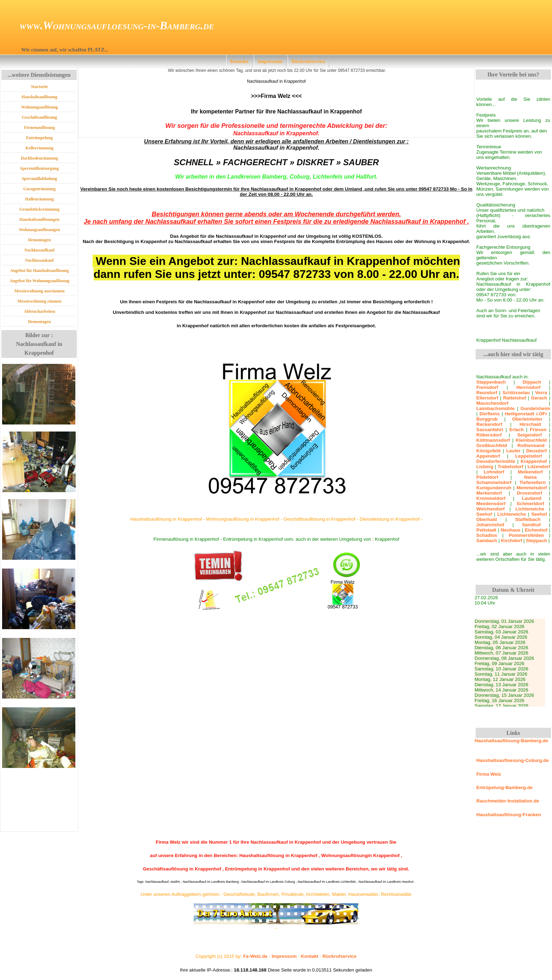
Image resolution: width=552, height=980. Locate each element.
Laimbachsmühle (495, 408)
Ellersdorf (487, 398)
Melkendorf (530, 472)
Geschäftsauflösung (39, 117)
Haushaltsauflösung (39, 97)
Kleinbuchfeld (531, 440)
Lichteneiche (530, 509)
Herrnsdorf (529, 387)
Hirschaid (530, 424)
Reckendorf (489, 424)
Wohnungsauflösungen (40, 230)
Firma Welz (489, 774)
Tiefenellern (532, 482)
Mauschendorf (492, 403)
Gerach (539, 398)
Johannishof (490, 525)
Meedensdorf (491, 504)
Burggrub (487, 419)
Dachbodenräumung (39, 158)
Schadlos (487, 535)
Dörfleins (490, 414)
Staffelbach (528, 519)
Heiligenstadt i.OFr (526, 414)
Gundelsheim (535, 408)
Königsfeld (488, 451)
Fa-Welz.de (255, 956)
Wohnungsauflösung (40, 107)
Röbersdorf (489, 435)
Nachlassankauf (39, 260)
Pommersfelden (526, 535)
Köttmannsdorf (493, 440)
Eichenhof (536, 530)
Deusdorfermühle (496, 461)
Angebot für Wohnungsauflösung (39, 281)
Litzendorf (539, 467)
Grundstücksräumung (39, 209)
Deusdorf (537, 451)
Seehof (484, 514)
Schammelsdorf (494, 482)
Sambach (487, 541)
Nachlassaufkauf (39, 250)
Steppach (537, 541)
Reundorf (487, 393)
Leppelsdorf (528, 456)
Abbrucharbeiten (40, 311)
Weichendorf (490, 509)
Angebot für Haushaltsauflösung (40, 271)
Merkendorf (489, 493)
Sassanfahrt (490, 430)
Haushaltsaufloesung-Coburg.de (513, 760)
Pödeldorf (487, 477)
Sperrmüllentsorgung (39, 168)
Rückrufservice (308, 61)
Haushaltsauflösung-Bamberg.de (511, 741)
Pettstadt (486, 530)
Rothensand (531, 445)
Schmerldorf (530, 504)
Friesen (538, 430)
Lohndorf (494, 472)
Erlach (517, 430)
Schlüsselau (516, 393)
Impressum (270, 61)
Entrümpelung (39, 138)
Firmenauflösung (39, 128)
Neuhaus (510, 530)
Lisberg (485, 467)
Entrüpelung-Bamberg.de (504, 787)
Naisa (531, 477)
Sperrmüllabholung (40, 179)
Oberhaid (487, 519)
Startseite (40, 87)
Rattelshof (515, 398)
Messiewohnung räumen (39, 301)
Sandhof (531, 525)
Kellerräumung (39, 148)
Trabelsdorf (511, 467)
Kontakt (239, 61)
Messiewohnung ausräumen (39, 291)
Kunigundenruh (494, 488)
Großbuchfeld (492, 445)
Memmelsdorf (532, 488)
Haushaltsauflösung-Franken (509, 815)
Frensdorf (487, 387)
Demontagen (40, 240)
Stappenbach (491, 382)
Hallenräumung (39, 199)
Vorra (541, 393)
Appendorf (488, 456)
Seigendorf (529, 435)
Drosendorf (529, 493)
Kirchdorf (512, 541)
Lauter (513, 451)
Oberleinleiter (527, 419)
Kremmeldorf (491, 498)
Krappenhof (534, 461)
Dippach (532, 382)
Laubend (532, 498)
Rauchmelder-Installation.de (508, 801)
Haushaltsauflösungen (39, 219)
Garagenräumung (39, 189)
